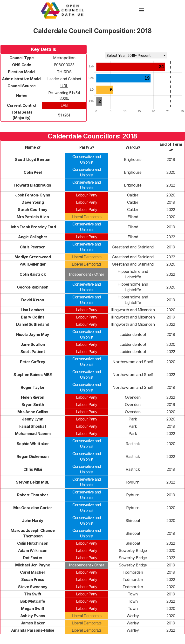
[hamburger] (141, 11)
